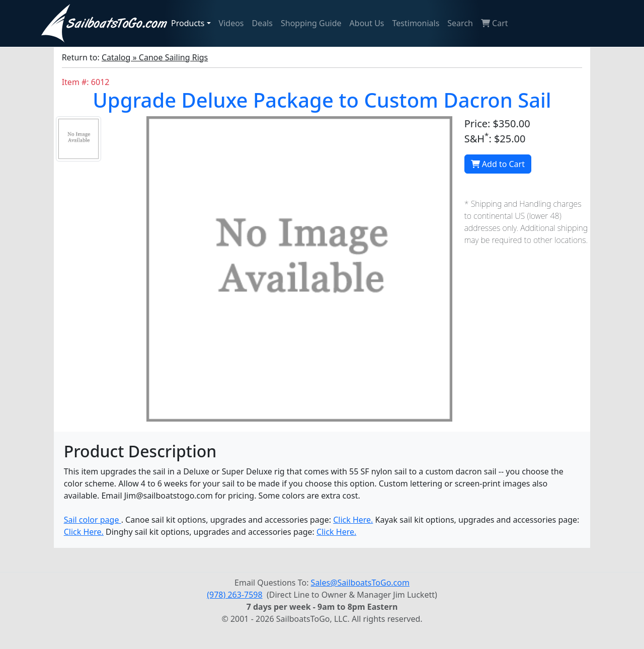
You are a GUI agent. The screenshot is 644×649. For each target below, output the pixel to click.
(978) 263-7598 (234, 595)
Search (460, 23)
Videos (231, 23)
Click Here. (353, 520)
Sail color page (93, 520)
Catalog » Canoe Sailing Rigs (155, 57)
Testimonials (416, 23)
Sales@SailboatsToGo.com (360, 583)
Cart (495, 23)
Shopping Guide (311, 23)
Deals (262, 23)
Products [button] (188, 23)
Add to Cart (498, 164)
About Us (367, 23)
